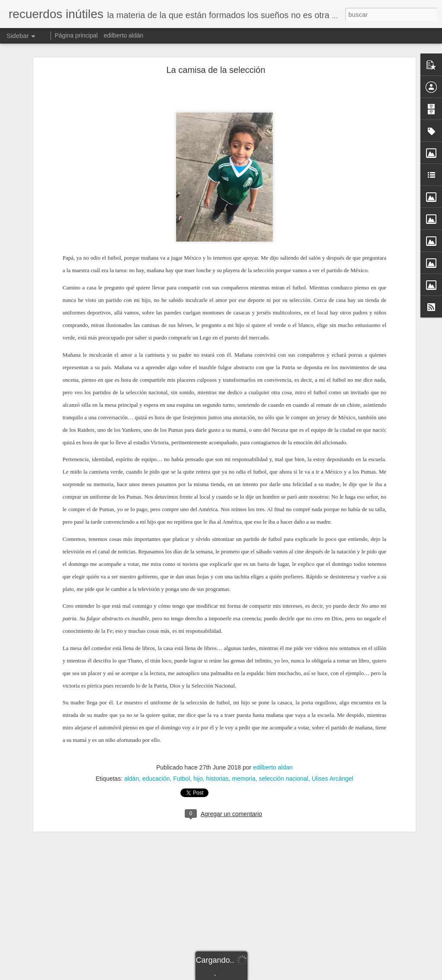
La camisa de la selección (216, 70)
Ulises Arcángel (333, 779)
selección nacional (284, 779)
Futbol (182, 779)
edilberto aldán (123, 35)
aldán (132, 779)
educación (156, 779)
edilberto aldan (273, 767)
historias (218, 779)
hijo (198, 779)
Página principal (76, 35)
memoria (244, 779)
